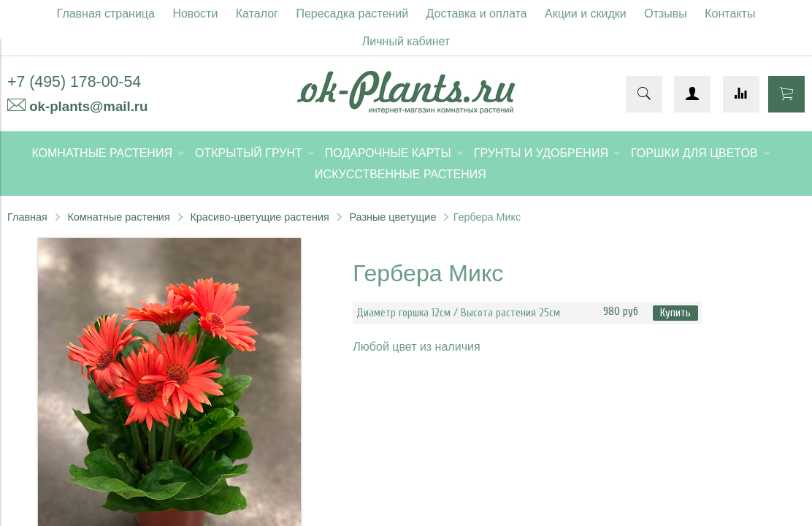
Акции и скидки (586, 14)
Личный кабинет (406, 41)
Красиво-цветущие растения (259, 217)
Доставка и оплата (477, 14)
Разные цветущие (392, 217)
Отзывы (666, 14)
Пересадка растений (352, 14)
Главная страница (106, 14)
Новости (195, 14)
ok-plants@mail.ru (88, 106)
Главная (27, 217)
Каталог (257, 14)
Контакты (730, 14)
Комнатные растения (118, 217)
